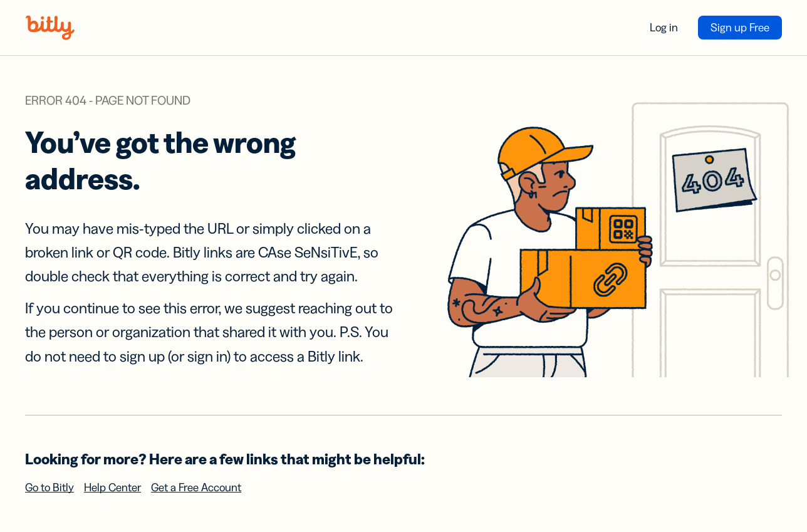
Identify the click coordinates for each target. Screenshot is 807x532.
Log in (664, 28)
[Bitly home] (50, 28)
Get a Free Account (196, 488)
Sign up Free (740, 28)
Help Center (112, 488)
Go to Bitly (49, 488)
